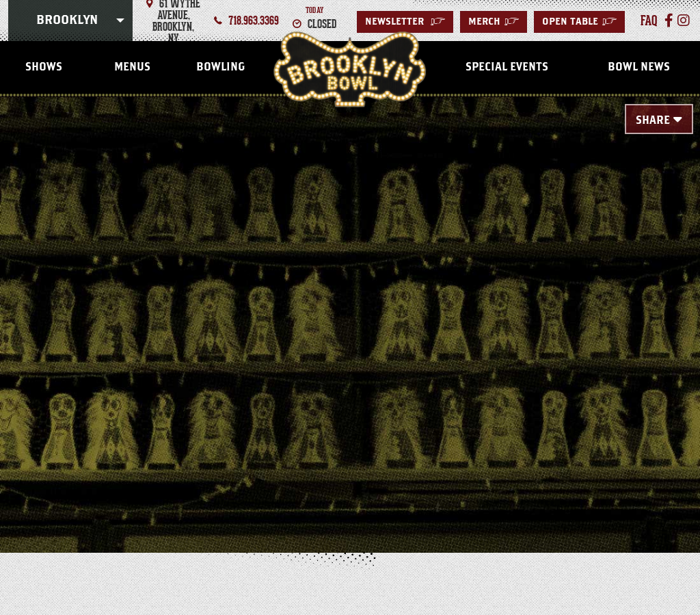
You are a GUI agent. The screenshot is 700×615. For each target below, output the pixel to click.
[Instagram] (684, 21)
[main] (350, 302)
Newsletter (405, 22)
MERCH (494, 22)
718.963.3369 (254, 21)
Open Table (579, 22)
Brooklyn (67, 21)
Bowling (220, 67)
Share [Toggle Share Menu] (653, 120)
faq (649, 21)
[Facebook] (669, 21)
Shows (44, 67)
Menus (132, 67)
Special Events (507, 67)
